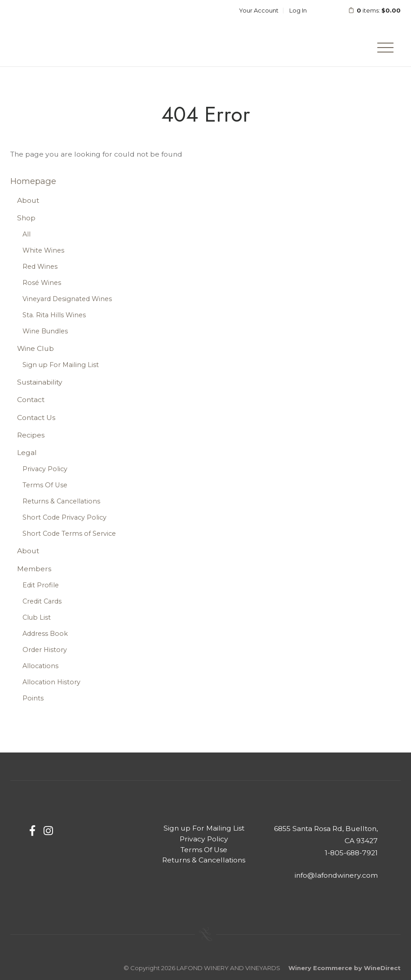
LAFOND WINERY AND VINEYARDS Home (69, 33)
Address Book (45, 634)
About (28, 200)
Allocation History (51, 682)
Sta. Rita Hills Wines (54, 315)
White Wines (43, 250)
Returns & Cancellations (61, 501)
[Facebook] (32, 831)
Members (34, 569)
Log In (298, 10)
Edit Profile (41, 585)
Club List (37, 617)
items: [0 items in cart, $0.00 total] (369, 10)
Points (33, 698)
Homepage (33, 181)
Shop (26, 218)
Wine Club (35, 348)
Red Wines (40, 267)
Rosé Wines (42, 283)
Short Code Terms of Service (69, 534)
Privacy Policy (45, 469)
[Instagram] (48, 831)
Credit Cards (42, 601)
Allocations (40, 666)
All (27, 234)
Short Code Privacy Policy (64, 517)
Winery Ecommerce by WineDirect (345, 968)
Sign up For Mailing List (61, 365)
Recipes (31, 435)
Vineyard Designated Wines (67, 299)
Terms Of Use (45, 485)
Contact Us (36, 418)
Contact (31, 400)
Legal (27, 453)
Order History (45, 650)
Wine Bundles (45, 331)
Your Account (259, 10)
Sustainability (40, 382)
